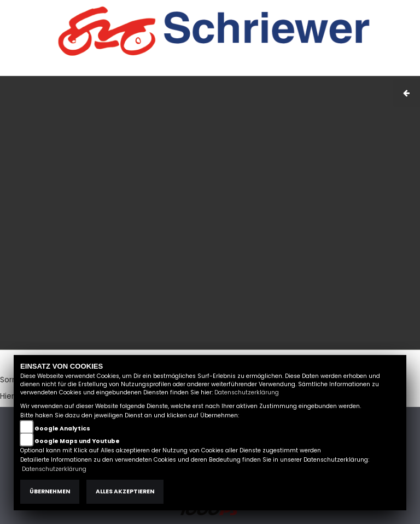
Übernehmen (50, 491)
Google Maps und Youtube (77, 441)
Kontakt (324, 70)
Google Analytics (62, 429)
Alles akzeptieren (125, 491)
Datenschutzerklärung (247, 392)
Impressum (256, 70)
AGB (294, 70)
